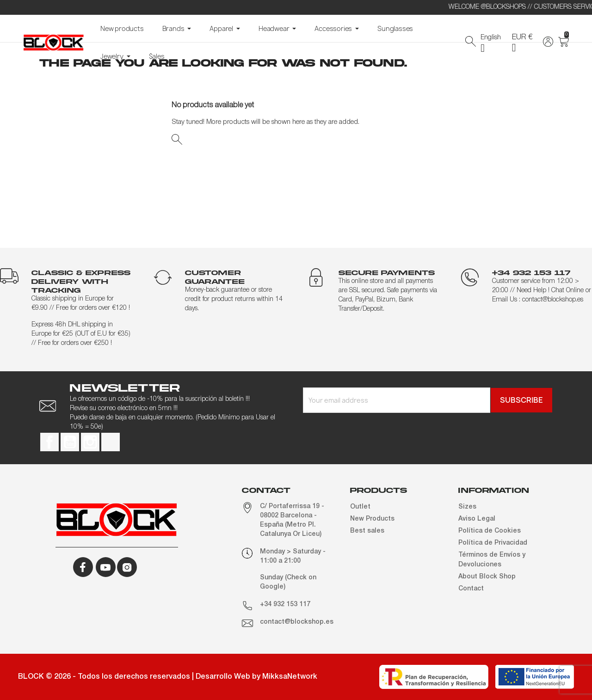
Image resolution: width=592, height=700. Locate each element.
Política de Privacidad (493, 543)
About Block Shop (487, 577)
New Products (372, 519)
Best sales (367, 531)
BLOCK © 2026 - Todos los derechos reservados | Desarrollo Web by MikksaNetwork (168, 677)
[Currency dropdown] (525, 43)
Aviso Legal (477, 519)
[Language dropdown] (494, 43)
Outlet (360, 507)
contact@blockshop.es (297, 622)
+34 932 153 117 (285, 605)
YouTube (70, 442)
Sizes (467, 507)
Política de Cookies (490, 531)
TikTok (111, 442)
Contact (471, 589)
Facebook (49, 442)
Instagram (90, 442)
